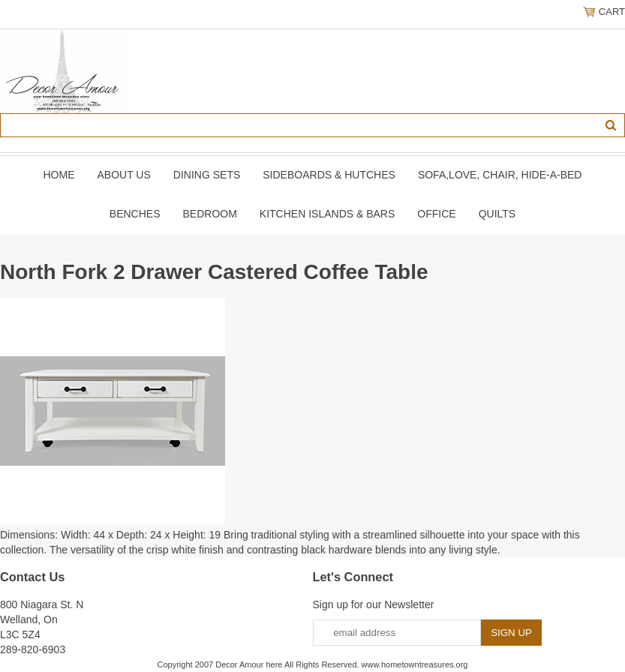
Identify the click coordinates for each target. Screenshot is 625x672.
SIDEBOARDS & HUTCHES (329, 175)
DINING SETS (207, 175)
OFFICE (436, 214)
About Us (124, 175)
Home (59, 175)
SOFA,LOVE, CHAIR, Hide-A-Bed (500, 175)
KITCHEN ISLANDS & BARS (328, 214)
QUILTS (497, 214)
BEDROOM (209, 214)
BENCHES (135, 214)
